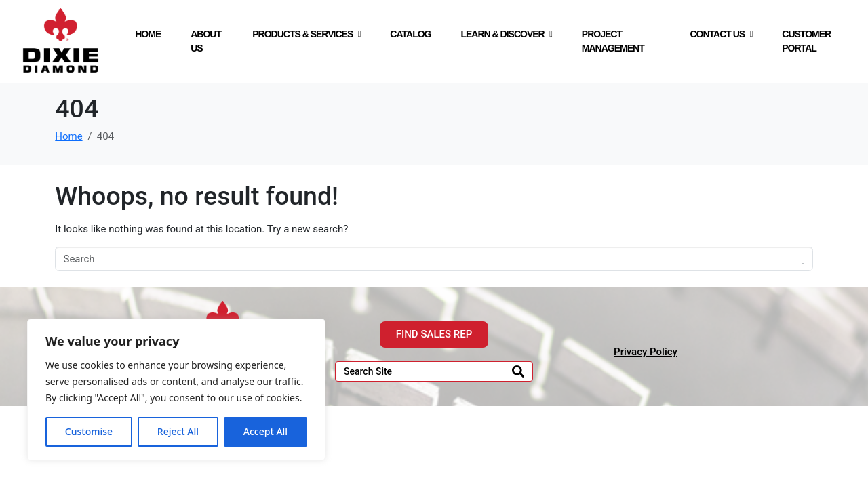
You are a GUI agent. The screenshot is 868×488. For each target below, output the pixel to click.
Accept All (265, 431)
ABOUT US (206, 41)
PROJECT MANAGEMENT (613, 41)
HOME (148, 34)
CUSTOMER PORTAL (806, 41)
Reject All (178, 431)
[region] (176, 390)
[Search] (518, 371)
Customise (89, 431)
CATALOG (410, 34)
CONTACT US (721, 34)
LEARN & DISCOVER (506, 34)
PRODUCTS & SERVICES (306, 34)
